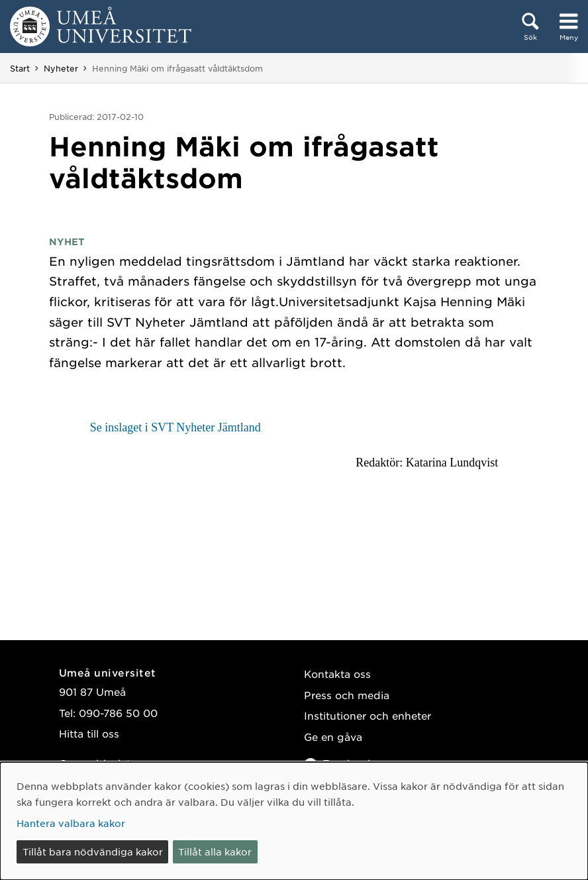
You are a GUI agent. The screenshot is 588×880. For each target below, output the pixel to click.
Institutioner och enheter (367, 715)
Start (20, 68)
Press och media (347, 695)
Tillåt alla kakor (215, 852)
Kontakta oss (337, 674)
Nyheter (61, 68)
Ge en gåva (333, 737)
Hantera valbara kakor (71, 823)
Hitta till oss (89, 733)
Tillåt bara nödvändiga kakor (93, 852)
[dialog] (294, 821)
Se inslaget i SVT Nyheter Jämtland (175, 427)
